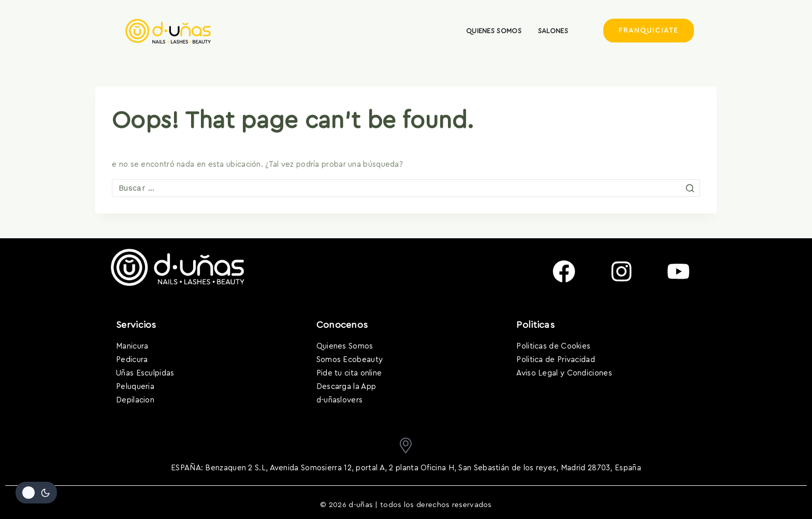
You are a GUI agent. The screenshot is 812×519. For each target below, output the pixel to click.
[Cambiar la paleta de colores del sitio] (36, 493)
